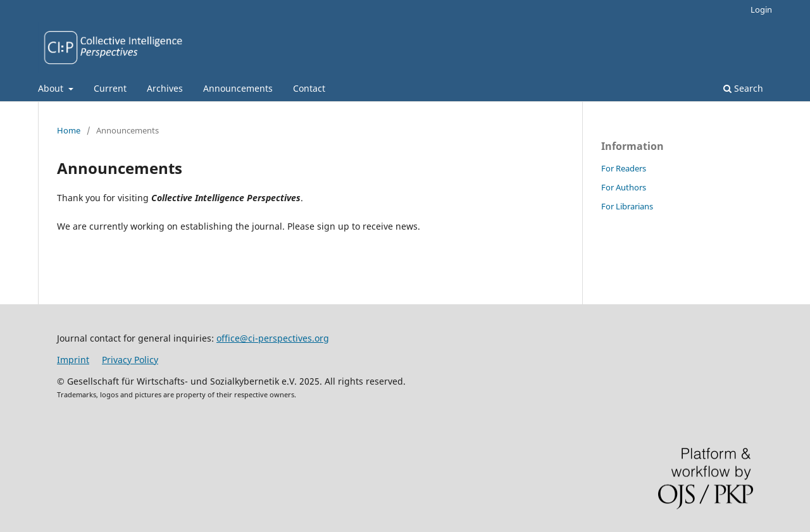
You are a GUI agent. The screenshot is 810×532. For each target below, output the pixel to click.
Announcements (238, 88)
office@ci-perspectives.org (273, 338)
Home (69, 130)
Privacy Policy (130, 360)
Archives (165, 88)
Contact (309, 88)
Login (761, 9)
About (52, 88)
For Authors (624, 187)
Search (743, 88)
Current (110, 88)
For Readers (624, 168)
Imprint (73, 360)
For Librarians (627, 206)
